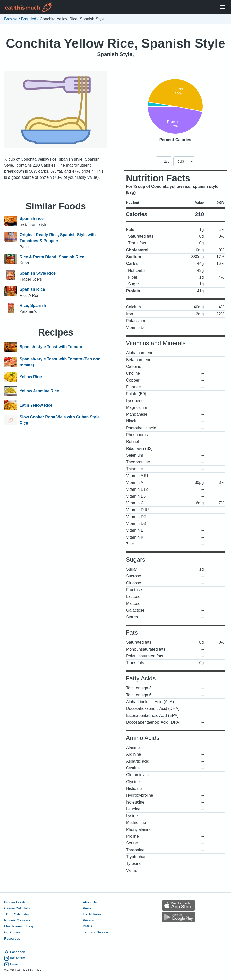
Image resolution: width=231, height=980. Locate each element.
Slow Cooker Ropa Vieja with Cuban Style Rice (60, 420)
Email (11, 964)
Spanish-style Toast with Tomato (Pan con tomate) (60, 362)
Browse (11, 19)
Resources (12, 938)
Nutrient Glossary (17, 920)
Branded (29, 19)
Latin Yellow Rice (36, 405)
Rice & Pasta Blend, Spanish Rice (52, 257)
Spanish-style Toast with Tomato (51, 347)
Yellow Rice (31, 377)
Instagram (15, 958)
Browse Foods (15, 902)
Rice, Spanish (33, 306)
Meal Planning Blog (18, 926)
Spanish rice (32, 219)
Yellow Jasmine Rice (39, 391)
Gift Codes (12, 932)
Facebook (14, 952)
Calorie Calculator (17, 908)
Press (87, 908)
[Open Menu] (222, 7)
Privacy (88, 920)
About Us (90, 902)
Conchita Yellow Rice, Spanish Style (115, 43)
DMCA (88, 926)
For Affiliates (92, 914)
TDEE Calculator (17, 914)
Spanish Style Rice (38, 273)
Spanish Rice (32, 289)
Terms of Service (95, 932)
